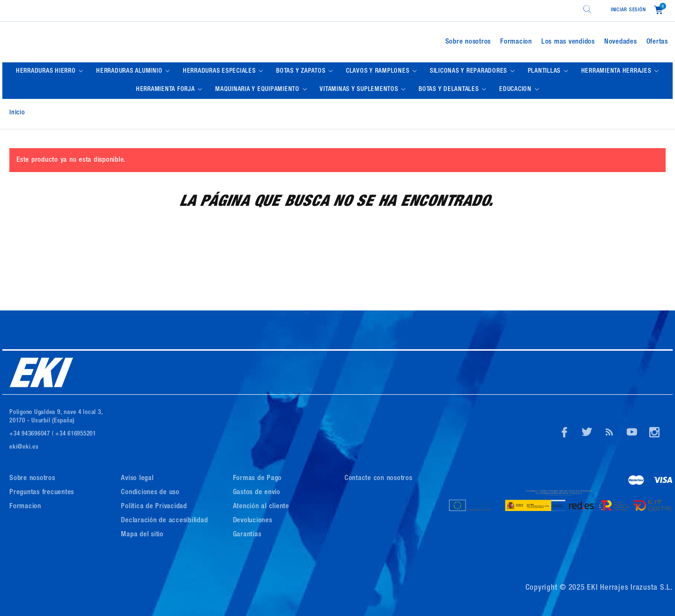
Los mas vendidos (568, 42)
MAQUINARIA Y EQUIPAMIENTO (258, 90)
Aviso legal (137, 478)
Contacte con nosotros (379, 478)
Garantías (247, 535)
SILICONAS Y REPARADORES (469, 71)
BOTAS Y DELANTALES (450, 90)
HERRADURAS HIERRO (47, 71)
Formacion (516, 42)
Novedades (621, 42)
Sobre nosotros (468, 42)
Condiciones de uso (150, 492)
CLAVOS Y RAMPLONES (379, 71)
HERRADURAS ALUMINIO (130, 71)
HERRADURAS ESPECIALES (220, 71)
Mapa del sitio (142, 535)
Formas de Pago (258, 478)
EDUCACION (516, 90)
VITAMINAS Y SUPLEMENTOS (360, 90)
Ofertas (657, 42)
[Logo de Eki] (114, 42)
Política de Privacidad (154, 507)
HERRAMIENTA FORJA (166, 90)
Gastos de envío (257, 492)
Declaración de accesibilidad (164, 521)
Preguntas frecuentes (42, 492)
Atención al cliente (261, 507)
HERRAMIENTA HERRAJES (617, 71)
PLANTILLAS (545, 71)
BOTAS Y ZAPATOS (302, 71)
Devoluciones (253, 521)
